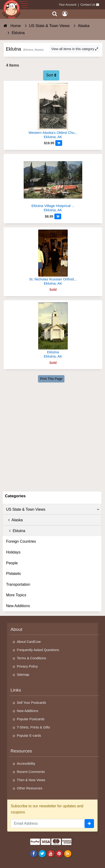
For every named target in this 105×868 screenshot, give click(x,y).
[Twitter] (42, 853)
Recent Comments (31, 772)
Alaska (14, 520)
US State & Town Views (53, 510)
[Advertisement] (52, 436)
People (12, 563)
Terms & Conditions (32, 658)
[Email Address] (48, 824)
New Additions (18, 606)
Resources (21, 751)
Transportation (18, 584)
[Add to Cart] (59, 143)
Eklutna (16, 531)
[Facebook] (34, 853)
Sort (51, 75)
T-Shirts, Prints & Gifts (34, 727)
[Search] (55, 14)
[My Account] (65, 14)
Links (16, 690)
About (16, 629)
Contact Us (88, 5)
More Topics (16, 595)
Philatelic (14, 574)
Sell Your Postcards (32, 703)
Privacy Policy (27, 666)
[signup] (89, 824)
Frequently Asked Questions (38, 650)
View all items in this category (75, 49)
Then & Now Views (31, 780)
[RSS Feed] (68, 853)
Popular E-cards (29, 736)
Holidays (13, 552)
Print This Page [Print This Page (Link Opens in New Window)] (51, 379)
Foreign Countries (21, 541)
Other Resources (30, 788)
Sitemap (23, 675)
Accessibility (26, 764)
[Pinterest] (59, 853)
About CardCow (29, 642)
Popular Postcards (31, 719)
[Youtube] (51, 853)
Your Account (68, 5)
